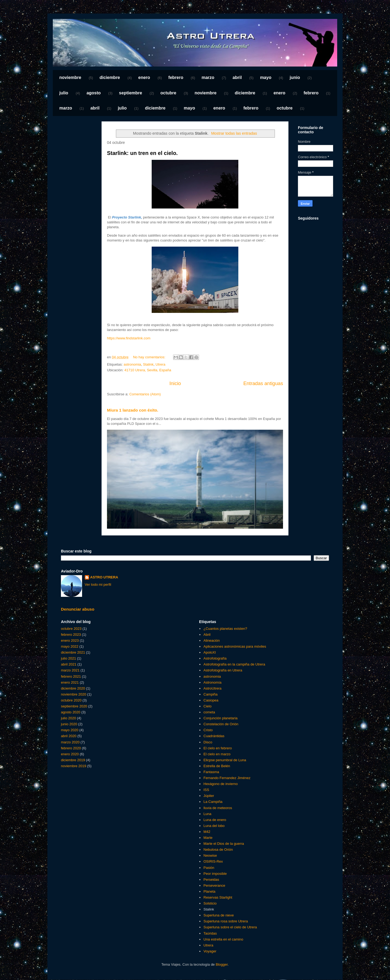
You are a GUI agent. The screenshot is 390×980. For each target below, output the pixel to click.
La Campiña (213, 802)
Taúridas (210, 933)
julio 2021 (69, 658)
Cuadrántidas (214, 736)
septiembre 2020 (74, 706)
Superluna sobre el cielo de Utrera (230, 927)
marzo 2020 (70, 742)
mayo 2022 (70, 646)
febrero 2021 (71, 676)
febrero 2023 (71, 635)
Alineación (212, 640)
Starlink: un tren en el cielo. (142, 153)
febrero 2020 (71, 748)
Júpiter (209, 796)
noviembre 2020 (74, 694)
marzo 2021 (70, 670)
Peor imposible (215, 874)
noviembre (70, 77)
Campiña (210, 694)
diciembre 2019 (73, 760)
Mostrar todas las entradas (234, 133)
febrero (176, 77)
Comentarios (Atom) (145, 394)
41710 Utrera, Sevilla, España (148, 370)
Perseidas (211, 880)
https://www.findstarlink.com (129, 338)
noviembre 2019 (74, 766)
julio (64, 93)
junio (295, 77)
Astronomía (212, 682)
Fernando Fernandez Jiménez (227, 778)
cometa (209, 712)
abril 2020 (69, 736)
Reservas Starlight (218, 897)
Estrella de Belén (217, 766)
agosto (93, 93)
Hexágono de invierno (220, 784)
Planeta (209, 891)
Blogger (222, 964)
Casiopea (211, 700)
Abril (207, 635)
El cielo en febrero (218, 748)
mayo (266, 77)
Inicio (175, 383)
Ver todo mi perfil (98, 585)
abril (237, 77)
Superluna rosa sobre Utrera (226, 921)
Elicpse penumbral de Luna (225, 760)
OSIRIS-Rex (213, 861)
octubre (168, 93)
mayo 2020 (70, 730)
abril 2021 (69, 664)
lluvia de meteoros (218, 808)
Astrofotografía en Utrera (223, 670)
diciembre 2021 (73, 652)
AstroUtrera (212, 688)
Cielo (207, 706)
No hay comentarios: (150, 357)
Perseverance (214, 885)
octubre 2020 (71, 700)
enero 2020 (70, 754)
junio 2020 (69, 724)
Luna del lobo (214, 826)
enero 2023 (70, 640)
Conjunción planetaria (220, 718)
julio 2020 (69, 718)
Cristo (208, 730)
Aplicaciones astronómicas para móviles (235, 646)
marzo (208, 77)
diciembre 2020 (73, 688)
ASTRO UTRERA (104, 577)
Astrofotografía (215, 658)
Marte (208, 838)
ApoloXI (210, 652)
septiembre (130, 93)
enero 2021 (70, 682)
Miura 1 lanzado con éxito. (133, 410)
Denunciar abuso (78, 609)
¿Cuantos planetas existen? (225, 629)
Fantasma (211, 772)
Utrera (160, 364)
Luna (207, 814)
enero (144, 77)
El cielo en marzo (217, 754)
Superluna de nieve (219, 915)
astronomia (132, 364)
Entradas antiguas (263, 383)
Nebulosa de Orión (218, 850)
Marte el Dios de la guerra (224, 844)
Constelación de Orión (221, 724)
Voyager (210, 951)
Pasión (209, 868)
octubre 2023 (71, 629)
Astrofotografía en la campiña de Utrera (234, 664)
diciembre (110, 77)
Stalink (148, 364)
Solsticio (210, 903)
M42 (207, 832)
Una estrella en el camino (223, 939)
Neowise (210, 855)
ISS (206, 790)
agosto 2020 (71, 712)
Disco (208, 742)
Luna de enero (215, 820)
